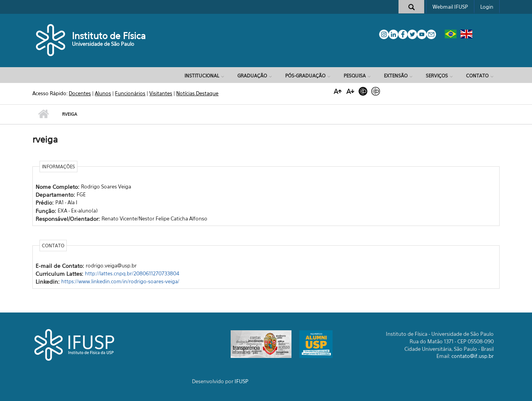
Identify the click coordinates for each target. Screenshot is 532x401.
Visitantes (161, 93)
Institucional (202, 76)
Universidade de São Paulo (103, 44)
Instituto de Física (109, 36)
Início (43, 114)
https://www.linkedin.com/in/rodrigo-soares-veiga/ (120, 281)
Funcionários (130, 93)
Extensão (396, 76)
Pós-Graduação (305, 76)
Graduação (252, 76)
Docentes (80, 93)
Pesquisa (355, 76)
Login (487, 7)
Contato (477, 76)
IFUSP (242, 381)
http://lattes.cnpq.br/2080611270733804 (132, 273)
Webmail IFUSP (450, 7)
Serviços (437, 76)
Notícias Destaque (197, 93)
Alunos (103, 93)
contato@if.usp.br (473, 356)
